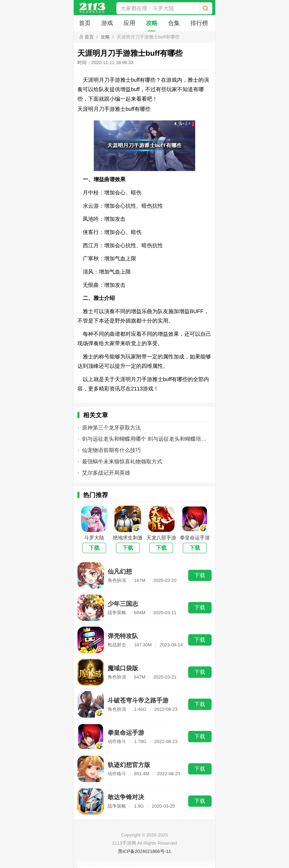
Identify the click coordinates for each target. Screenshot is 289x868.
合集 (176, 23)
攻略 (153, 23)
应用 (130, 23)
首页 (85, 23)
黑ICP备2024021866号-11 (144, 851)
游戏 (108, 23)
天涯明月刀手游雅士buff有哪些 (148, 37)
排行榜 (202, 23)
